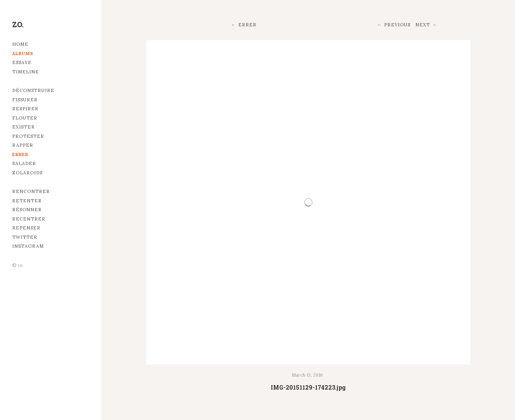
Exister (24, 127)
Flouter (25, 118)
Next (423, 25)
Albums (23, 54)
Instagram (28, 246)
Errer (20, 154)
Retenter (27, 201)
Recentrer (29, 219)
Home (20, 44)
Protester (28, 136)
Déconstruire (33, 90)
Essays (21, 62)
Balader (24, 163)
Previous (397, 25)
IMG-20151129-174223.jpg (308, 387)
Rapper (23, 145)
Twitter (25, 237)
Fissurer (25, 100)
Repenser (26, 228)
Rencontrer (31, 191)
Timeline (26, 72)
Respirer (25, 109)
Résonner (27, 210)
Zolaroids (27, 173)
